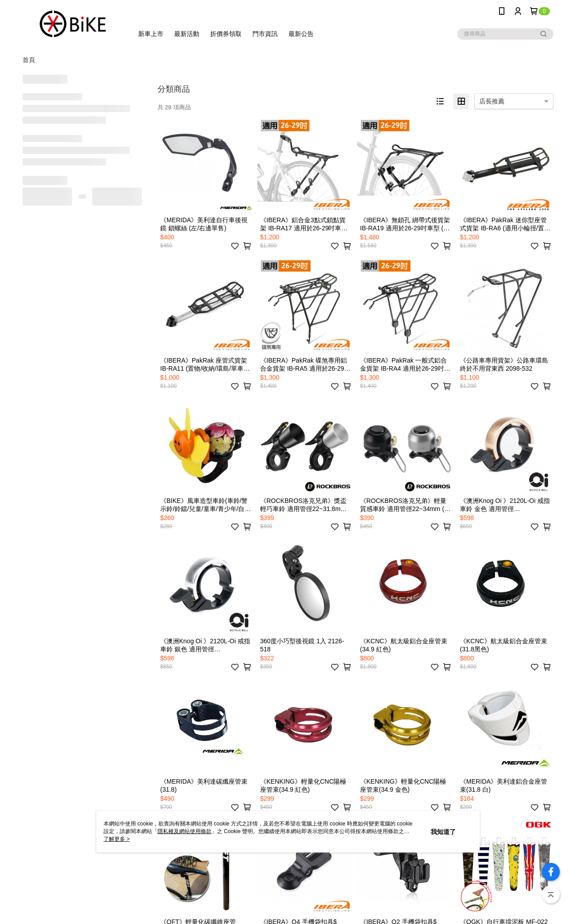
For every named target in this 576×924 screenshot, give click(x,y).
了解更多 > (117, 839)
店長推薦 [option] (492, 101)
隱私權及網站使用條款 (184, 831)
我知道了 (443, 832)
